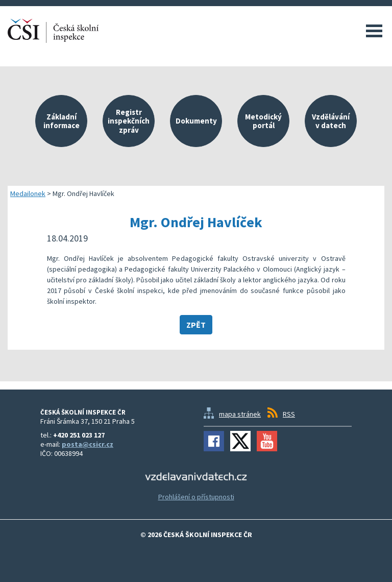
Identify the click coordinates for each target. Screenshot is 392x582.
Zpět (196, 325)
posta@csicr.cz (88, 444)
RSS (289, 414)
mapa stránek (240, 414)
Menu (374, 31)
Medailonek (28, 193)
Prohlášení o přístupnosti (196, 497)
